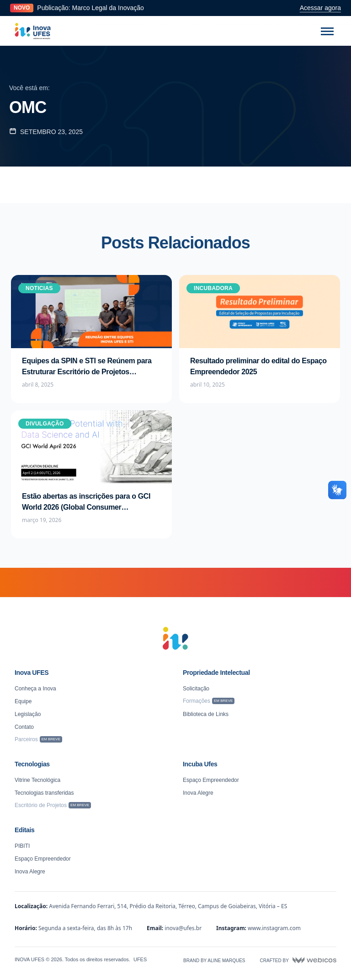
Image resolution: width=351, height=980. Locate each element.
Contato (24, 727)
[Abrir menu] (327, 31)
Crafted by (298, 960)
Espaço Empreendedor (211, 780)
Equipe (23, 701)
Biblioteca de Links (206, 714)
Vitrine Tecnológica (37, 780)
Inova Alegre (198, 793)
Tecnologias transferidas (44, 793)
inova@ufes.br (183, 928)
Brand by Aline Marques (214, 961)
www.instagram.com (274, 928)
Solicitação (196, 689)
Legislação (28, 714)
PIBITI (22, 846)
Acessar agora (320, 8)
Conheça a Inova (35, 689)
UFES (140, 959)
